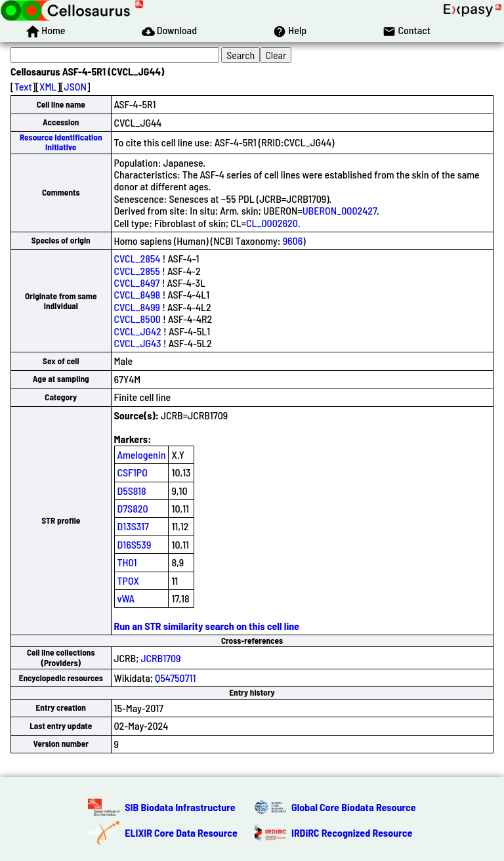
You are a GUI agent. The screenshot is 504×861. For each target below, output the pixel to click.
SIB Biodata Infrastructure (180, 807)
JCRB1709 (161, 658)
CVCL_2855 (137, 271)
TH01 (127, 562)
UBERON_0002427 (340, 210)
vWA (126, 598)
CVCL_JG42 (138, 331)
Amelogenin (142, 454)
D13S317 (133, 526)
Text (23, 86)
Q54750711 (175, 678)
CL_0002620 (272, 223)
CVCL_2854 (137, 258)
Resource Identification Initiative (61, 142)
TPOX (129, 580)
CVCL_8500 (137, 319)
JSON (75, 86)
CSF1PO (133, 472)
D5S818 (132, 491)
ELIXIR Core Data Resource (181, 832)
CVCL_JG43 (138, 343)
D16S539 (135, 544)
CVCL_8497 (137, 283)
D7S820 (133, 508)
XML (48, 86)
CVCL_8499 (137, 307)
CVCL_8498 (137, 294)
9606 (293, 241)
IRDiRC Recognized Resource (352, 832)
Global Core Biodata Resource (354, 807)
